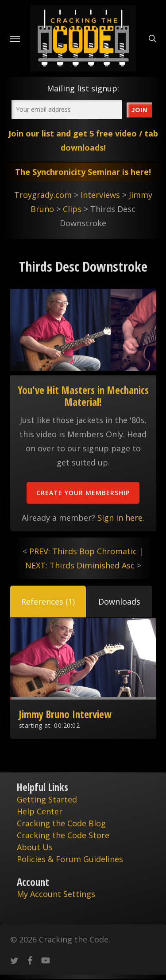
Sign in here (120, 518)
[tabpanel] (83, 678)
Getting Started (47, 799)
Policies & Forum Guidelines (70, 859)
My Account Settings (56, 894)
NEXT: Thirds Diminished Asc (80, 565)
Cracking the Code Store (63, 835)
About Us (35, 847)
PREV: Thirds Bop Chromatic (83, 551)
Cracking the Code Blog (61, 823)
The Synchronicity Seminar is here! (83, 172)
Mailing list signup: (83, 88)
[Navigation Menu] (15, 38)
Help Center (40, 811)
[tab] (48, 602)
